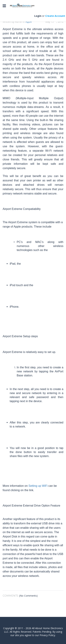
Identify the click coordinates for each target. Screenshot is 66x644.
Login (38, 16)
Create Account (55, 16)
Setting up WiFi (38, 486)
